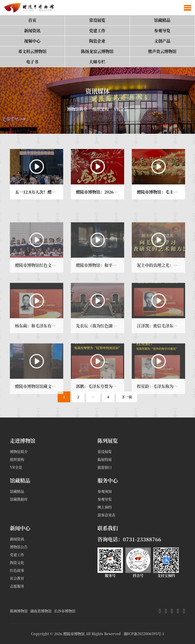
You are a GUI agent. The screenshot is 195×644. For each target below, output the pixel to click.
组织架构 (101, 109)
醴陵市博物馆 (74, 634)
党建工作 (97, 31)
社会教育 (17, 578)
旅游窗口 (105, 467)
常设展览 (97, 20)
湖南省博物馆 (41, 611)
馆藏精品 (162, 20)
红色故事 (17, 570)
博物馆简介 (77, 109)
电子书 (32, 62)
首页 (32, 20)
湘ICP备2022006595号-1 (144, 634)
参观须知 (105, 491)
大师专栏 (97, 62)
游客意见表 (106, 515)
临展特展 (105, 459)
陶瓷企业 (97, 41)
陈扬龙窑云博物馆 (97, 51)
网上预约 (105, 507)
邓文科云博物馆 (32, 51)
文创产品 (162, 41)
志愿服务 (17, 586)
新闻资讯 (32, 31)
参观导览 (162, 31)
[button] (188, 8)
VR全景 (121, 109)
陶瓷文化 (17, 562)
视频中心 (32, 41)
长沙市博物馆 (65, 611)
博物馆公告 (19, 547)
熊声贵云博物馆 (162, 51)
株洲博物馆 (19, 611)
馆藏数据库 (19, 499)
